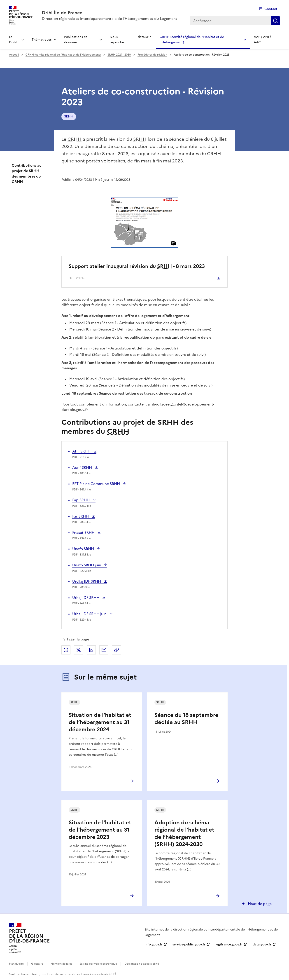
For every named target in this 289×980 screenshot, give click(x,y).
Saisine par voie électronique (98, 964)
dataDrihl (145, 37)
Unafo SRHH (84, 549)
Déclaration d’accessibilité (142, 964)
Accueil (14, 55)
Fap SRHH (82, 500)
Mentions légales (61, 964)
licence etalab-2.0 (101, 974)
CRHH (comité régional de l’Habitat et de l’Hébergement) (192, 40)
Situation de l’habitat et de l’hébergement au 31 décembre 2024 (100, 722)
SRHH (69, 116)
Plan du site (16, 964)
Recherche (275, 21)
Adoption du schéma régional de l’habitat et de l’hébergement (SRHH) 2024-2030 (184, 833)
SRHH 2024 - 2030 (119, 55)
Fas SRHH (82, 516)
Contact (271, 9)
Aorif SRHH (83, 467)
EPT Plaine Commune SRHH (97, 484)
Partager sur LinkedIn (91, 650)
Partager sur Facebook (66, 650)
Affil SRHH (82, 451)
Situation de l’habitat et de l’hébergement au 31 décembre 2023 (100, 830)
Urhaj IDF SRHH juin (90, 614)
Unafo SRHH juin (87, 565)
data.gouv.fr (262, 944)
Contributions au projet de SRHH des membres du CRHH (27, 173)
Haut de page (259, 904)
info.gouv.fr (154, 944)
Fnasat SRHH (84, 532)
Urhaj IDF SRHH (86, 598)
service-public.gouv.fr (189, 944)
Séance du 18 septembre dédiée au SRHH (186, 719)
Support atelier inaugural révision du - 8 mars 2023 (137, 266)
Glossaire (37, 964)
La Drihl (13, 40)
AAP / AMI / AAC (262, 40)
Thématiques (42, 40)
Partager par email (104, 650)
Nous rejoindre (117, 40)
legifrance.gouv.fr (229, 944)
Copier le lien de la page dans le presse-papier (117, 650)
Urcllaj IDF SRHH (87, 581)
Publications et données (76, 40)
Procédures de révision (152, 55)
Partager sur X (79, 650)
